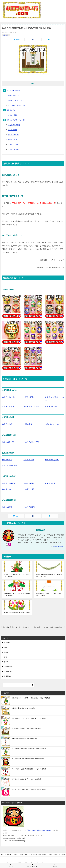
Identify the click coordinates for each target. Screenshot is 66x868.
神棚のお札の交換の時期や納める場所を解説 (25, 739)
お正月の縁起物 (13, 149)
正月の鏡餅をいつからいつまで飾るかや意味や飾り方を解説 (49, 594)
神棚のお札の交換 (52, 424)
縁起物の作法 (8, 667)
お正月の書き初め (52, 460)
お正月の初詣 (29, 460)
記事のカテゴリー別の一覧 (16, 120)
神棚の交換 (28, 424)
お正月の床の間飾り (31, 406)
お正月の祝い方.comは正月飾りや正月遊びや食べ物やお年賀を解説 (31, 698)
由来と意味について (15, 95)
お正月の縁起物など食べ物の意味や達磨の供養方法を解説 (28, 759)
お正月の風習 (13, 140)
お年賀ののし (7, 489)
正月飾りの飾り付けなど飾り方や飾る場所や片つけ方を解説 (17, 594)
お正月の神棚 (13, 130)
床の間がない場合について (17, 105)
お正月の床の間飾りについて (16, 91)
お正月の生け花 (51, 406)
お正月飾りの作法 (14, 125)
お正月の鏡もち (8, 406)
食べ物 (6, 652)
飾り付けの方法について (16, 100)
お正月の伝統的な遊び (11, 466)
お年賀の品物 (29, 483)
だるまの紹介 (13, 115)
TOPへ (55, 865)
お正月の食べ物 (13, 135)
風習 (5, 657)
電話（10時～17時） (33, 865)
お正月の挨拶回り (9, 483)
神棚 (5, 647)
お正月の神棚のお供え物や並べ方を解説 (23, 708)
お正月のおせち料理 (31, 442)
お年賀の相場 (50, 483)
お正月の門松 (29, 397)
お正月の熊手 (7, 507)
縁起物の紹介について (14, 110)
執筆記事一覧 (58, 546)
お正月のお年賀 (13, 145)
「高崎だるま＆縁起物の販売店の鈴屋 (39, 830)
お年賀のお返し (30, 489)
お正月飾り (6, 35)
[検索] (19, 685)
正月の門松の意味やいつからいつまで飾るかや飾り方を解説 (17, 575)
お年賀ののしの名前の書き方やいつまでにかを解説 (26, 779)
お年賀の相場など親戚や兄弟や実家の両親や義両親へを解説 (29, 789)
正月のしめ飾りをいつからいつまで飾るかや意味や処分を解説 (49, 575)
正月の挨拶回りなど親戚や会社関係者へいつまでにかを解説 (29, 769)
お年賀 (6, 662)
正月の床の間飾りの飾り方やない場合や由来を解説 (26, 728)
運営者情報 (8, 676)
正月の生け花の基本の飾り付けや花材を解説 (17, 613)
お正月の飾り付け (9, 397)
